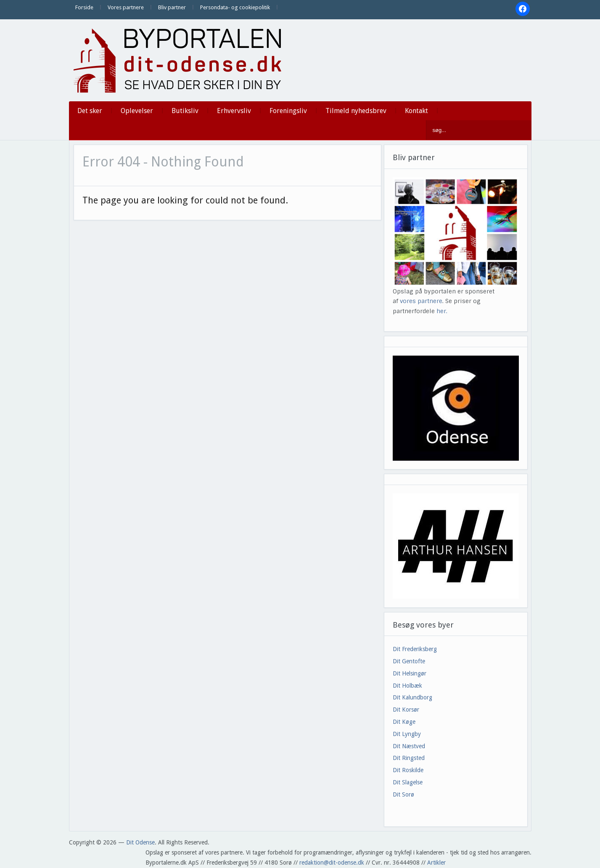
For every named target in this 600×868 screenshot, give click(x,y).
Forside (84, 7)
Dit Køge (404, 722)
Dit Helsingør (410, 673)
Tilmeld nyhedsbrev (356, 111)
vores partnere (421, 301)
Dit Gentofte (409, 661)
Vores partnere (126, 7)
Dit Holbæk (407, 686)
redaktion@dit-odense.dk (332, 863)
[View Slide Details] (456, 546)
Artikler (436, 863)
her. (442, 311)
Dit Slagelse (408, 782)
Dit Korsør (406, 710)
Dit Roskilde (408, 770)
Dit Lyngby (407, 734)
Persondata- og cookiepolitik (235, 7)
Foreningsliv (288, 111)
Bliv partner (172, 7)
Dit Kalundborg (412, 697)
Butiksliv (185, 111)
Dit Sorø (403, 794)
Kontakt (416, 111)
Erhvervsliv (234, 111)
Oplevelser (137, 111)
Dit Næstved (409, 746)
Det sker (90, 111)
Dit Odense (140, 842)
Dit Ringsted (409, 758)
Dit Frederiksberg (415, 649)
